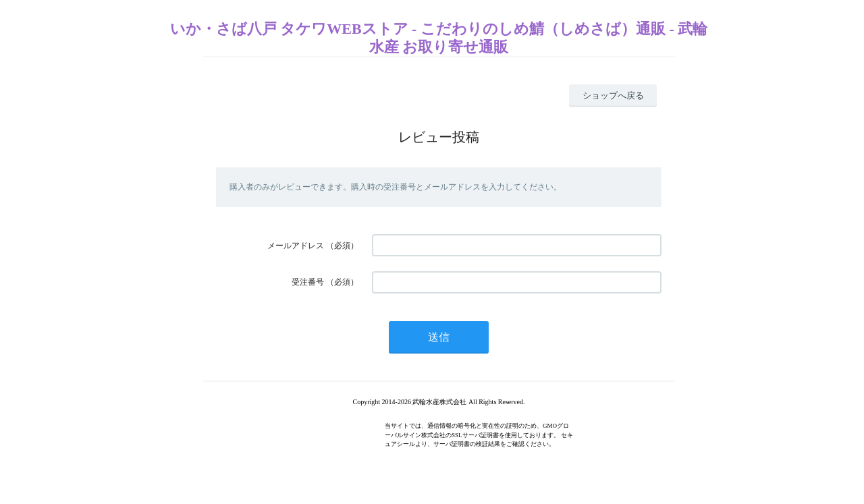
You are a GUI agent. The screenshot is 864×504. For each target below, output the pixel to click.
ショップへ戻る (613, 95)
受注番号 (308, 282)
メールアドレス (296, 246)
